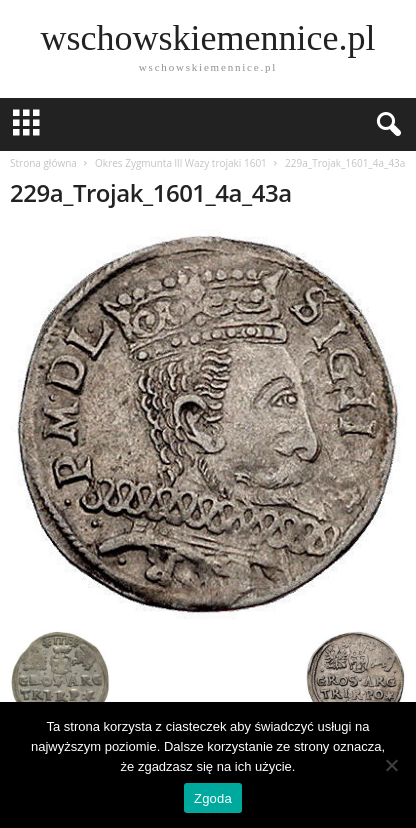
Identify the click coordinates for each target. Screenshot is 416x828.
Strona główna (43, 163)
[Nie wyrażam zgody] (391, 765)
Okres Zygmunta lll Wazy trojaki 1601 (181, 163)
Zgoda (213, 798)
